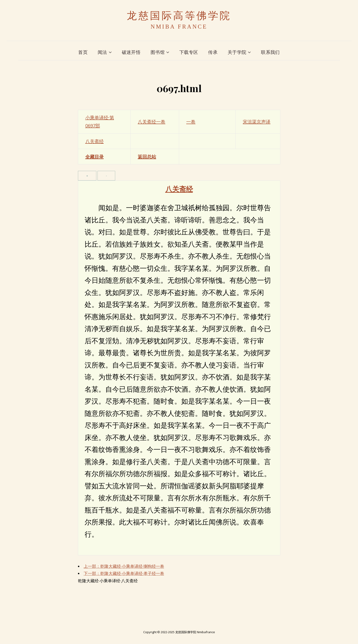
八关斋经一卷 (152, 122)
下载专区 (189, 52)
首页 (83, 52)
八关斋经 (95, 141)
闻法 (102, 52)
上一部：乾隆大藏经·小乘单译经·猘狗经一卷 (124, 566)
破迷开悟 (131, 52)
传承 (213, 52)
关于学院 (237, 52)
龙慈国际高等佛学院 (179, 16)
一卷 (191, 122)
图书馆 (158, 52)
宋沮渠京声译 (257, 122)
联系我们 (270, 52)
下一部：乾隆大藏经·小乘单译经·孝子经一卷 (124, 573)
